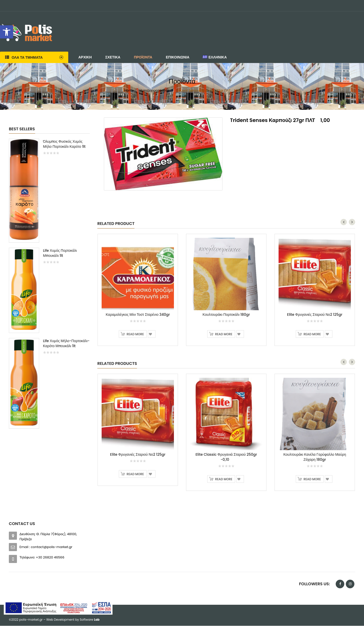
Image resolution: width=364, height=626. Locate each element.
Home (129, 90)
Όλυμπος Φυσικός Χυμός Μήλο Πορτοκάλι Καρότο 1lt (64, 144)
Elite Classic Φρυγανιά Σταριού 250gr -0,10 (226, 457)
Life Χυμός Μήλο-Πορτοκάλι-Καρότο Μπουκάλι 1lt (66, 343)
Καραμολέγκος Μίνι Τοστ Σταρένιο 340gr (138, 315)
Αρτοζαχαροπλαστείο (155, 90)
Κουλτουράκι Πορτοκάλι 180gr (226, 315)
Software (90, 620)
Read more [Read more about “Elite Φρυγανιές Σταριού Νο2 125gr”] (312, 335)
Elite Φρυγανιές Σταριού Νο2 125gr (315, 315)
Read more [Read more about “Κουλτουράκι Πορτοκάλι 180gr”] (224, 335)
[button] (7, 32)
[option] (49, 286)
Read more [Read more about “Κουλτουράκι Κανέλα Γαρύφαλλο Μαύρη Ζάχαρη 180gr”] (312, 480)
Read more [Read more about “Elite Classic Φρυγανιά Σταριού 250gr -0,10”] (224, 480)
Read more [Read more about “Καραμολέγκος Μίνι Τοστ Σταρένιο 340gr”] (135, 335)
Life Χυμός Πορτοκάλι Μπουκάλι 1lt (60, 253)
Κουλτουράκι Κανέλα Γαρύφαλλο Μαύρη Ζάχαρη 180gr (315, 457)
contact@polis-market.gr (52, 547)
